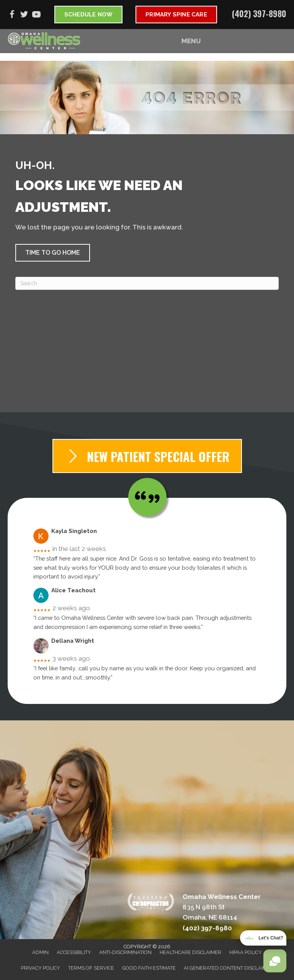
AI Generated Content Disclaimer (229, 968)
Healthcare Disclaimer (190, 952)
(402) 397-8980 (259, 13)
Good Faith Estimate (149, 968)
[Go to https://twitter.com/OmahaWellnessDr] (24, 15)
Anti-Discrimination (125, 952)
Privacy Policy (41, 968)
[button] (53, 253)
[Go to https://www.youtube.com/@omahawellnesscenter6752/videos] (36, 15)
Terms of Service (91, 968)
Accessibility (74, 952)
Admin (40, 952)
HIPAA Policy (246, 952)
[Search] (147, 283)
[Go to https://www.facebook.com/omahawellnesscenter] (12, 15)
